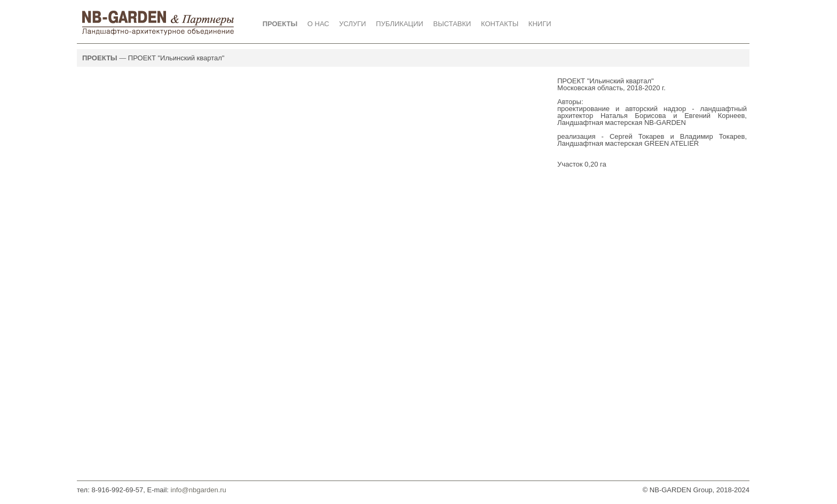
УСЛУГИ (352, 24)
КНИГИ (540, 24)
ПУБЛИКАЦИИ (400, 24)
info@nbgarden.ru (198, 490)
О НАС (318, 24)
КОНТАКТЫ (500, 24)
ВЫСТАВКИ (452, 24)
